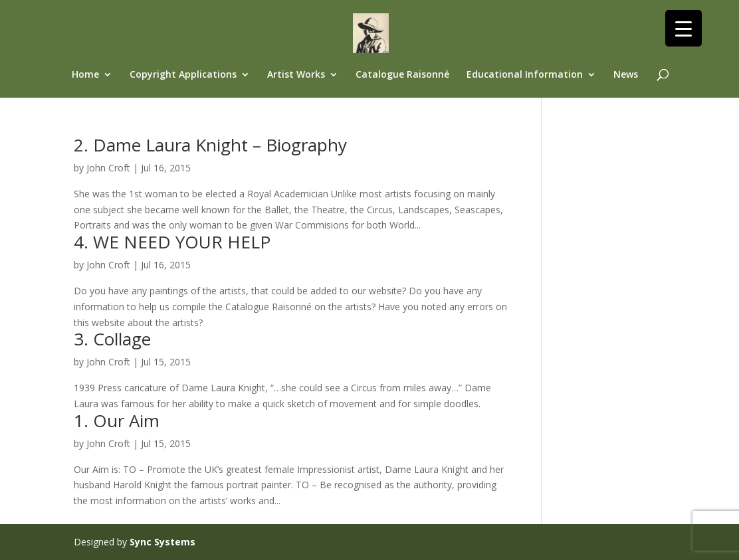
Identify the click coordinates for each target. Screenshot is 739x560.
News (626, 75)
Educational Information (525, 75)
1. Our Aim (117, 420)
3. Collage (112, 339)
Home (85, 75)
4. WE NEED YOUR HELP (172, 242)
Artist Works (296, 75)
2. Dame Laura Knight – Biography (210, 145)
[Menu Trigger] (684, 28)
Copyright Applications (183, 75)
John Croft (108, 168)
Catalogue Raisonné (402, 75)
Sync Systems (162, 542)
